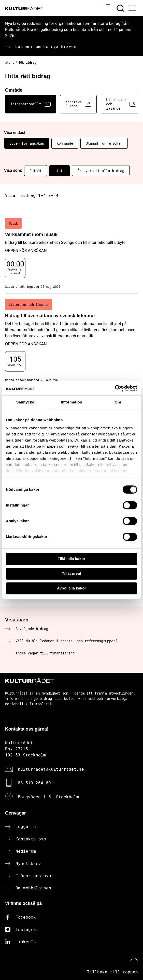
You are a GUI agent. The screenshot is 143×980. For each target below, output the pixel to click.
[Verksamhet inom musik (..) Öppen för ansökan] (71, 253)
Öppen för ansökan (27, 143)
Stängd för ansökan (104, 143)
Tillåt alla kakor (71, 559)
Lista (60, 171)
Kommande (65, 143)
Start (10, 62)
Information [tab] (71, 402)
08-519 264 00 (34, 783)
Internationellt (31, 104)
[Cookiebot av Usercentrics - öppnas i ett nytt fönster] (115, 388)
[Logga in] (107, 8)
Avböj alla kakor (72, 588)
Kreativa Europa (78, 104)
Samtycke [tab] (25, 402)
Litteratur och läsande (121, 104)
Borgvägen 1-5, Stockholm (48, 797)
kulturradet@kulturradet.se (51, 769)
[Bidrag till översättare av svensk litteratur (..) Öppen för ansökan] (71, 341)
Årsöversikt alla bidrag (101, 171)
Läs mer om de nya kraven (46, 46)
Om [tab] (118, 402)
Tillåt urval (72, 573)
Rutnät (36, 171)
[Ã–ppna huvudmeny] (133, 8)
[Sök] (121, 8)
